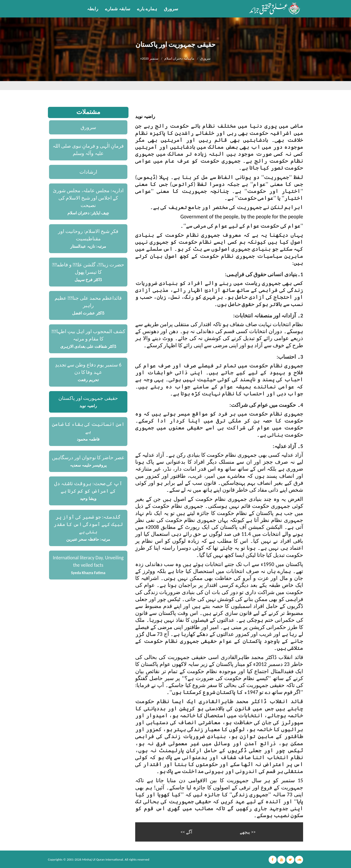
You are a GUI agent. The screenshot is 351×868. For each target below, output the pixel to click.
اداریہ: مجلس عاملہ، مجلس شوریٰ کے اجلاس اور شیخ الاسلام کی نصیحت (88, 198)
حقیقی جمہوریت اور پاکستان (88, 398)
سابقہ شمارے (118, 9)
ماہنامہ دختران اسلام (179, 58)
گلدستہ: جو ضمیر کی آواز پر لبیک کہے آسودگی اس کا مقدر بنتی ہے (88, 524)
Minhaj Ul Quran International (103, 859)
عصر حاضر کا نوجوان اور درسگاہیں (88, 458)
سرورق (171, 9)
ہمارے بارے (147, 9)
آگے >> (186, 831)
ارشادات (88, 172)
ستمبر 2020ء (149, 58)
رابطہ (93, 9)
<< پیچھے (248, 831)
